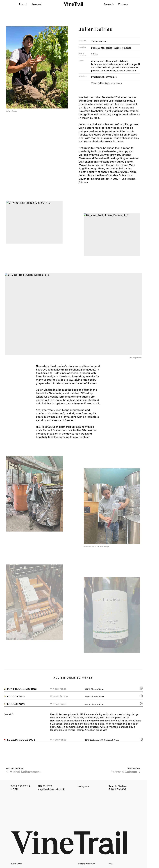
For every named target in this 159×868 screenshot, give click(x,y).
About (23, 2)
